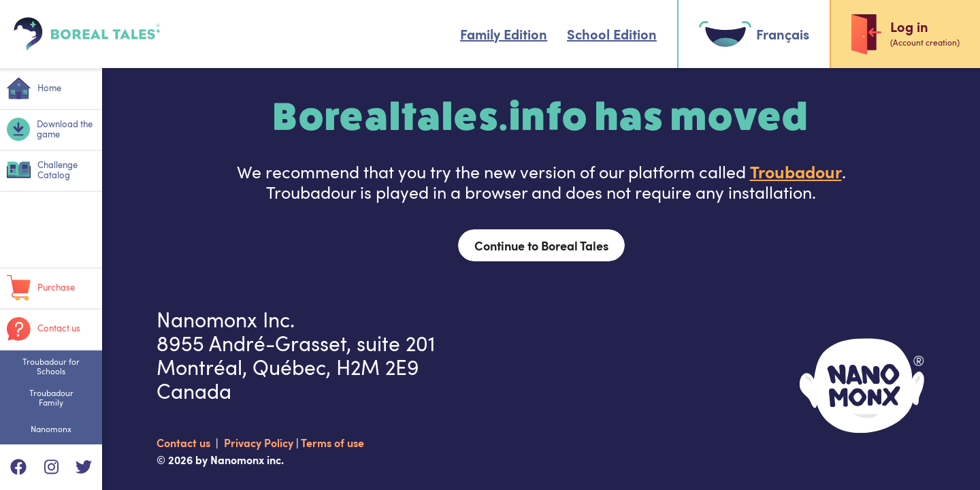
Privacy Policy (260, 442)
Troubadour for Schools (51, 366)
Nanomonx (51, 429)
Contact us (185, 442)
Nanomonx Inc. (226, 320)
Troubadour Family (51, 397)
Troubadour (796, 171)
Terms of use (332, 442)
